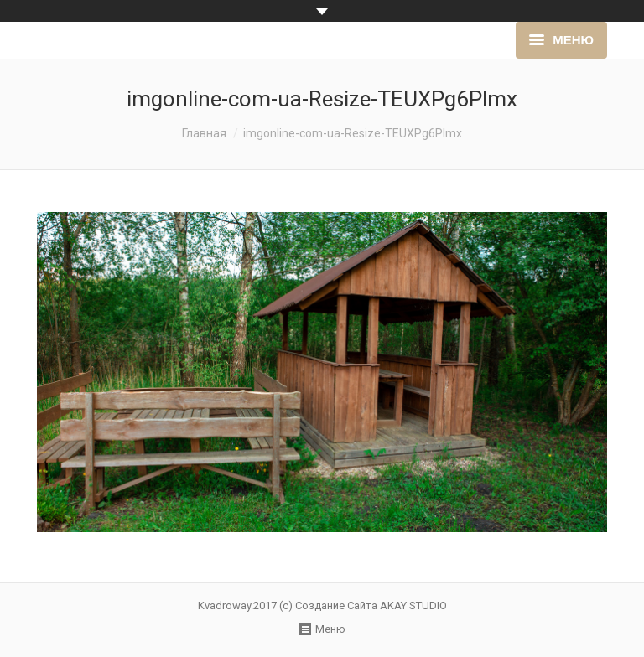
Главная (204, 133)
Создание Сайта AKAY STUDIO (371, 605)
